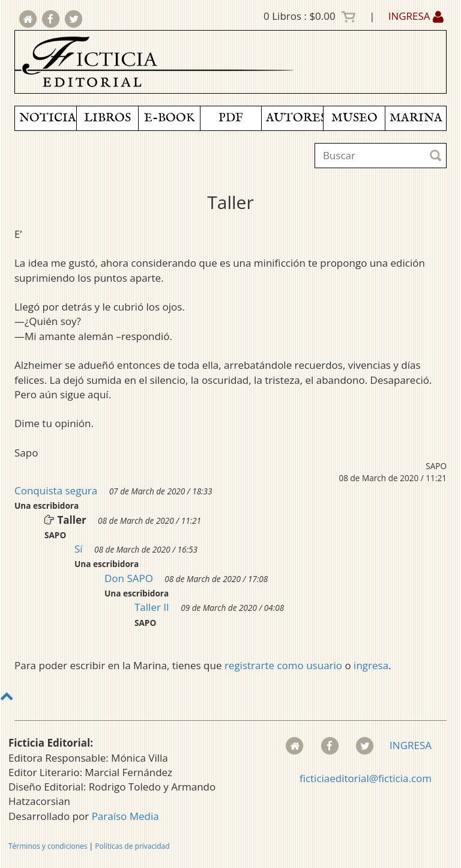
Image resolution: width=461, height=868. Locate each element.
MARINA (416, 118)
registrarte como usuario (283, 665)
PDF (231, 118)
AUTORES (294, 118)
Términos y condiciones (48, 846)
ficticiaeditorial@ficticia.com (366, 778)
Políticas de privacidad (132, 846)
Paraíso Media (125, 816)
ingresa (371, 665)
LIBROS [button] (107, 118)
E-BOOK (169, 118)
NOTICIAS (48, 118)
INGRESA (416, 16)
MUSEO (354, 118)
